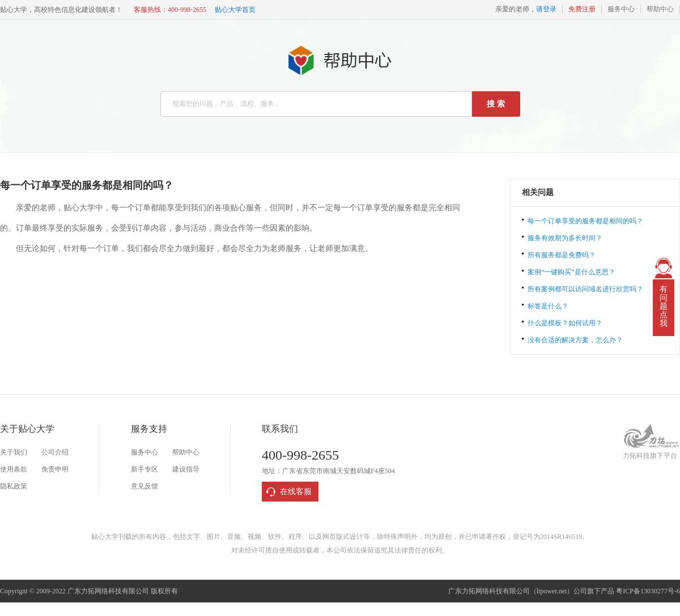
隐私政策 (14, 486)
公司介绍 (55, 452)
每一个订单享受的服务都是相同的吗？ (585, 221)
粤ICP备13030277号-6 (648, 591)
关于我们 (14, 452)
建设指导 (186, 469)
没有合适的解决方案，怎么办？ (575, 340)
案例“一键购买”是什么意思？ (571, 272)
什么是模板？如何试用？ (565, 323)
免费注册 (582, 9)
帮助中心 (660, 9)
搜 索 (496, 104)
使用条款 (14, 469)
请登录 (546, 9)
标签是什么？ (548, 306)
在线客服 (296, 492)
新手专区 (144, 469)
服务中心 (621, 9)
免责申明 (55, 469)
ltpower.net (552, 591)
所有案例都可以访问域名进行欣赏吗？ (585, 289)
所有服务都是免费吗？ (562, 255)
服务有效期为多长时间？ (565, 238)
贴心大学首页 (235, 10)
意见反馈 (144, 486)
